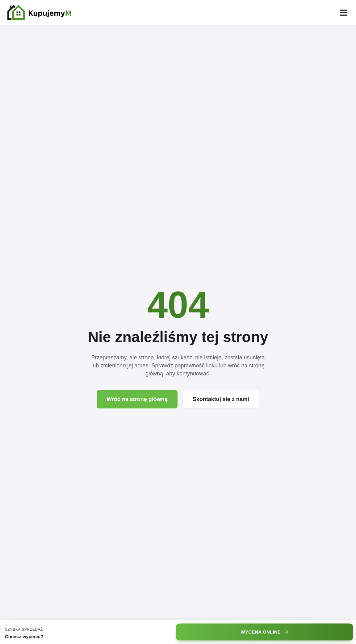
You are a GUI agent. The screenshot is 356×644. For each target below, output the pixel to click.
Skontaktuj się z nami (221, 399)
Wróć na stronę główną (137, 399)
